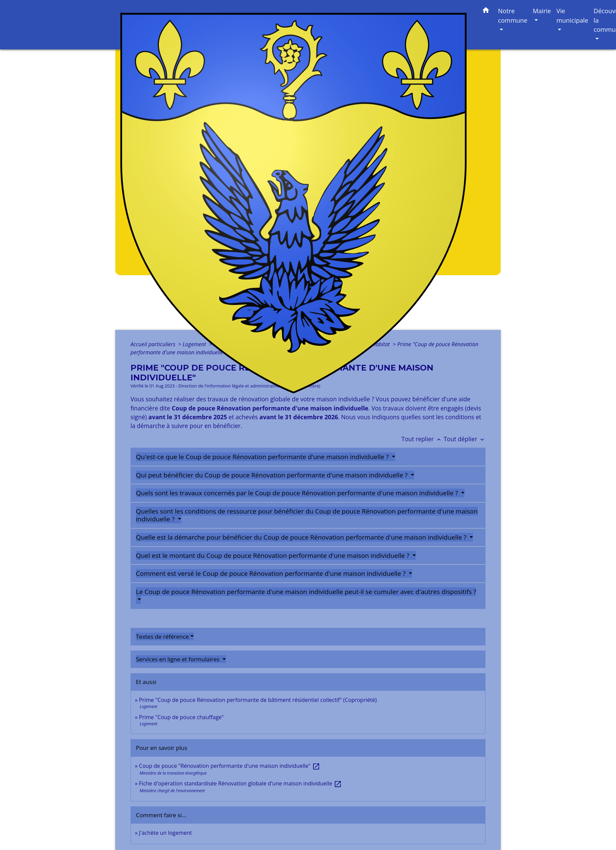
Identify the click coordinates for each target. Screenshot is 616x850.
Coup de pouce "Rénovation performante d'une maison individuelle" (229, 766)
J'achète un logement (165, 833)
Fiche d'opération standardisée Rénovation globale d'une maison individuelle (240, 783)
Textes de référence (162, 636)
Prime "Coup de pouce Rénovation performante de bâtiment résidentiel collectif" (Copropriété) (258, 700)
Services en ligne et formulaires (179, 659)
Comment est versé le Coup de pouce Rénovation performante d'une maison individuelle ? (271, 573)
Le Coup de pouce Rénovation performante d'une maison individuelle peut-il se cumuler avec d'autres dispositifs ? (306, 592)
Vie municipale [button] (572, 15)
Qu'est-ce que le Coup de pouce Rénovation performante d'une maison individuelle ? (263, 457)
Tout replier (422, 439)
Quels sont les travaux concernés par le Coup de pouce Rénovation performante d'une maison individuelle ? (298, 493)
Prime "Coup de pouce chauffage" (181, 717)
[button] (486, 11)
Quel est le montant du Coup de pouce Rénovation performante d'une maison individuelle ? (274, 556)
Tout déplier (465, 439)
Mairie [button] (542, 11)
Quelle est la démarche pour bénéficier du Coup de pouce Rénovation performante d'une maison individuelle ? (302, 537)
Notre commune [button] (513, 15)
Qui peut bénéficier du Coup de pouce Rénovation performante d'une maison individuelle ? (273, 475)
